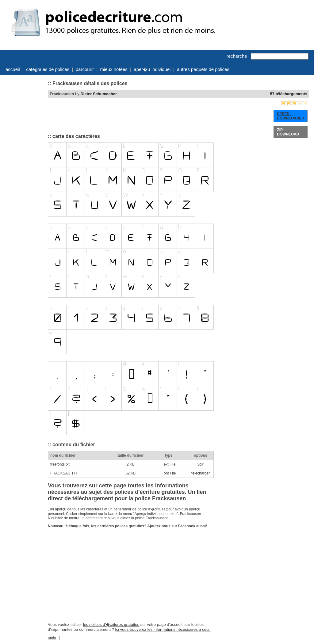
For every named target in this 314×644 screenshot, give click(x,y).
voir (200, 464)
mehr (52, 638)
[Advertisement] (23, 170)
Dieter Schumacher (99, 94)
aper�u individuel (152, 69)
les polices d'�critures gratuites (111, 624)
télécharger (201, 473)
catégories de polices (48, 69)
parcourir (85, 69)
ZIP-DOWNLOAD (288, 132)
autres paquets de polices (203, 69)
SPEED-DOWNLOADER (291, 116)
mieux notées (114, 69)
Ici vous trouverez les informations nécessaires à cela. (163, 629)
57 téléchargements (289, 94)
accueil (13, 69)
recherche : (238, 56)
